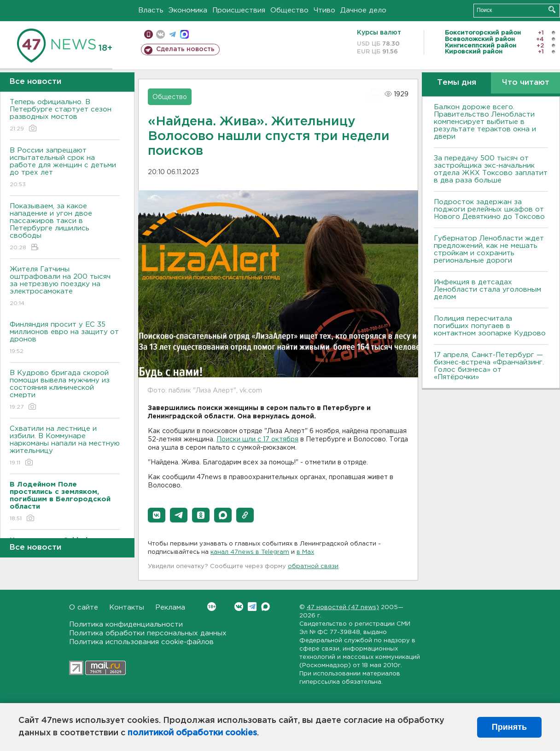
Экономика (188, 10)
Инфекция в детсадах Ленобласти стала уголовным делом (487, 290)
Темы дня (457, 83)
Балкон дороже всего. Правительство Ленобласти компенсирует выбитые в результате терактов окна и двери (485, 122)
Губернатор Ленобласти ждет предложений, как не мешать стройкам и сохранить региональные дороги (489, 249)
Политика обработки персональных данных (148, 633)
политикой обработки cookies (192, 733)
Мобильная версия (149, 34)
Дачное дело (363, 10)
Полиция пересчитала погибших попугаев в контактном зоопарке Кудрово (490, 326)
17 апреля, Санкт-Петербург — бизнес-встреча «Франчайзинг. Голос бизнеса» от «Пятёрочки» (489, 366)
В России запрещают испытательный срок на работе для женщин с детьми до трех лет (65, 168)
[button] (157, 515)
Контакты (127, 607)
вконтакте (160, 34)
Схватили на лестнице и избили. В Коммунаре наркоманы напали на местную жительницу (65, 446)
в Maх (305, 552)
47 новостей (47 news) (343, 607)
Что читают (526, 83)
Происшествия (239, 10)
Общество (289, 10)
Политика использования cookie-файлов (141, 642)
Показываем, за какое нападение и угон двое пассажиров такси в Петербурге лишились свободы (65, 227)
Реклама (170, 607)
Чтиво (324, 10)
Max (265, 607)
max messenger (184, 34)
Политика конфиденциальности (126, 625)
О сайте (84, 607)
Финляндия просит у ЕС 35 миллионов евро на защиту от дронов (65, 338)
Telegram (252, 607)
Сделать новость (185, 49)
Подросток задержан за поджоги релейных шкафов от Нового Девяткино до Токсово (489, 209)
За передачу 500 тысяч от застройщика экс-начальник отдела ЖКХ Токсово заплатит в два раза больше (491, 169)
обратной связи (313, 566)
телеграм (172, 34)
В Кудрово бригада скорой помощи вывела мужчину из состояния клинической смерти (65, 390)
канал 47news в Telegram (250, 552)
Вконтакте (212, 607)
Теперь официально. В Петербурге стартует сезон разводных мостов (65, 116)
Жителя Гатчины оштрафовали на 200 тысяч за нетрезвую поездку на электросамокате (65, 287)
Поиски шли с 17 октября (257, 440)
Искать (552, 9)
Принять (509, 727)
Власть (151, 10)
